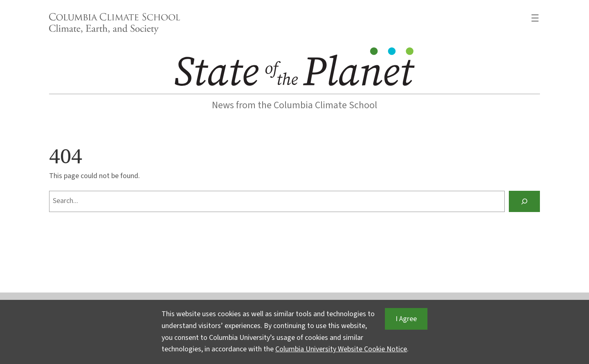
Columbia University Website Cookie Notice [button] (341, 349)
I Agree (406, 319)
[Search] (524, 201)
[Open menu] (535, 18)
